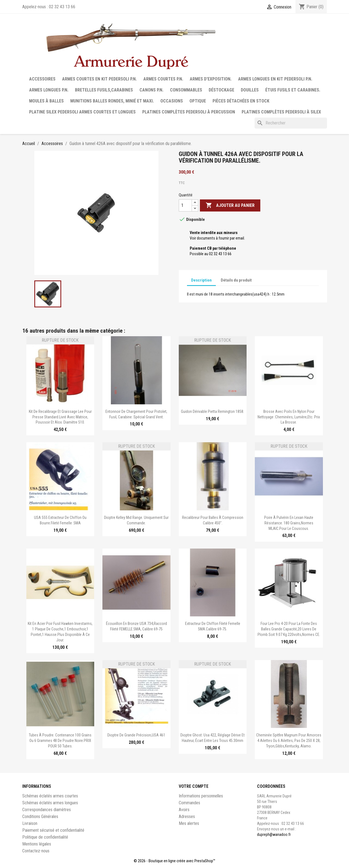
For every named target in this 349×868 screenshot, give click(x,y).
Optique (198, 101)
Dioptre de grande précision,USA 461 (136, 735)
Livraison (30, 823)
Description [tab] (201, 280)
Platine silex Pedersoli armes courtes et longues (82, 112)
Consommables (186, 90)
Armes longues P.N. (49, 90)
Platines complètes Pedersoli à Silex (281, 112)
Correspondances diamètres (47, 810)
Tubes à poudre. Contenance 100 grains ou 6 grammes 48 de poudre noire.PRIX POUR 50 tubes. (60, 741)
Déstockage (221, 90)
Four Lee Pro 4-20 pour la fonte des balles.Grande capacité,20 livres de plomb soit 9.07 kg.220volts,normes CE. (289, 629)
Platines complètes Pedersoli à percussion (189, 112)
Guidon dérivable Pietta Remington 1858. (213, 411)
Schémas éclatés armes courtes (50, 796)
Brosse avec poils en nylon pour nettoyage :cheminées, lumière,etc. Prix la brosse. (289, 417)
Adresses (187, 816)
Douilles (250, 90)
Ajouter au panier (230, 205)
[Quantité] (185, 205)
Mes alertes (189, 823)
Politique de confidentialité (45, 837)
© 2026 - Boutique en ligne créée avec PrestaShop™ (174, 861)
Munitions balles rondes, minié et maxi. (112, 101)
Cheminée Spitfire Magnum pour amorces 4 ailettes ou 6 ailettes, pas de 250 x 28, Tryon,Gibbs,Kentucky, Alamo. (289, 741)
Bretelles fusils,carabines (104, 90)
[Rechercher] (291, 123)
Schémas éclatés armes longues (50, 803)
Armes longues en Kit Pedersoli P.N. (275, 79)
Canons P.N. (151, 90)
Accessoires (42, 79)
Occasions (172, 101)
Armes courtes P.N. (163, 79)
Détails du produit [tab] (236, 280)
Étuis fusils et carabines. (293, 90)
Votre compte (194, 786)
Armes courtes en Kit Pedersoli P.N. (99, 79)
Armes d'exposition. (211, 79)
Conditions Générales (40, 816)
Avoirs (184, 810)
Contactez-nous (36, 851)
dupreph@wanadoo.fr (274, 834)
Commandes (189, 803)
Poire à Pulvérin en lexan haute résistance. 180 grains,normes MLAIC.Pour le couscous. (289, 523)
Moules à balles (46, 101)
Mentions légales (37, 844)
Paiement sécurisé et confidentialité (53, 830)
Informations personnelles (201, 796)
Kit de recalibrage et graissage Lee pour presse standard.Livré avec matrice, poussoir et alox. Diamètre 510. (60, 417)
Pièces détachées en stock (241, 101)
